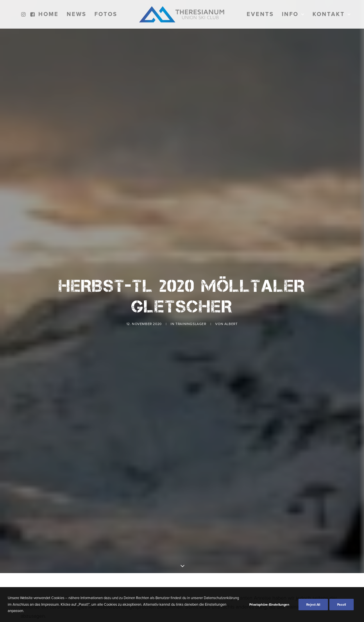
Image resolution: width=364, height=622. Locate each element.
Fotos (106, 14)
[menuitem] (24, 14)
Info (293, 14)
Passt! (342, 605)
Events (260, 14)
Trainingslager (191, 296)
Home (49, 14)
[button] (24, 14)
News (77, 14)
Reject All (313, 605)
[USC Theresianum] (182, 14)
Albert (231, 296)
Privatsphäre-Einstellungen (269, 605)
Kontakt (332, 14)
